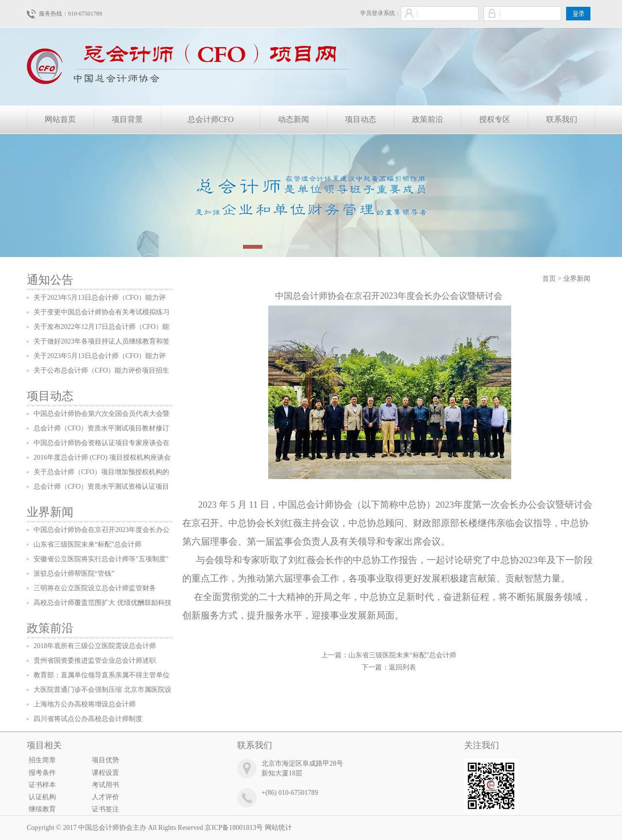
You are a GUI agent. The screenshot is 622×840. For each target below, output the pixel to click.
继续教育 (42, 809)
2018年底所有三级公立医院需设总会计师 (95, 646)
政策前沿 (428, 119)
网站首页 (60, 119)
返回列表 (402, 667)
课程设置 (105, 773)
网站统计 (278, 828)
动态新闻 (294, 119)
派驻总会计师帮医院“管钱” (74, 574)
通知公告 (50, 280)
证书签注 (105, 809)
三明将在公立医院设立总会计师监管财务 (95, 588)
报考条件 (42, 773)
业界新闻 (50, 512)
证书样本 (42, 785)
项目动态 (361, 119)
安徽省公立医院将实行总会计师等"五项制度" (101, 559)
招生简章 (42, 760)
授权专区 (495, 119)
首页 (549, 279)
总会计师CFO (211, 119)
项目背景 (127, 119)
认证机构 (42, 797)
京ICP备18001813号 (234, 828)
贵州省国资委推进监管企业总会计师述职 (95, 660)
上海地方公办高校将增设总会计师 (85, 704)
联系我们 (562, 119)
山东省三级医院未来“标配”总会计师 (87, 544)
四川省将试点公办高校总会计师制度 (88, 719)
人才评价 (105, 797)
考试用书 (105, 785)
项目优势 (105, 760)
